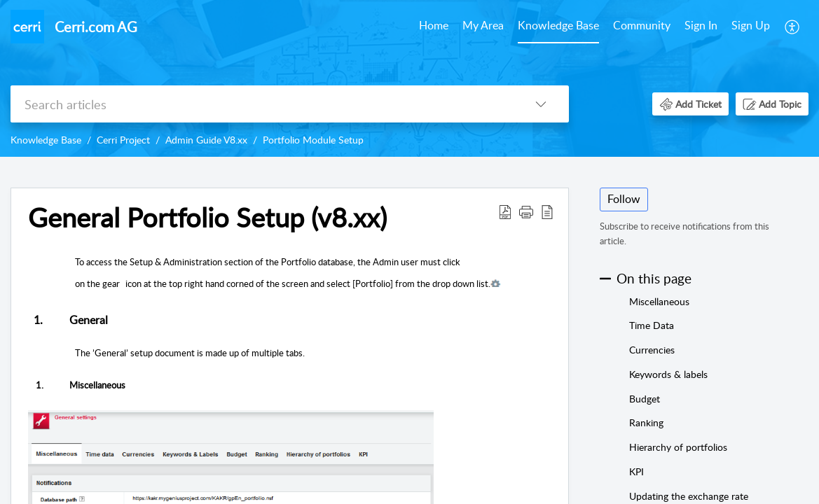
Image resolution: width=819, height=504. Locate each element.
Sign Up (751, 25)
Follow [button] (624, 199)
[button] (793, 27)
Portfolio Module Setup (313, 140)
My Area (483, 25)
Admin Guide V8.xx (206, 140)
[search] (262, 104)
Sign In (701, 25)
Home (434, 25)
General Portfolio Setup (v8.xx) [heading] (207, 218)
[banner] (409, 78)
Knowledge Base (558, 25)
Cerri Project (123, 140)
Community (642, 25)
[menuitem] (434, 27)
